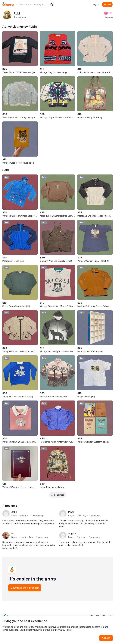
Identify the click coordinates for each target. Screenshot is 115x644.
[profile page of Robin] (7, 15)
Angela (72, 534)
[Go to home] (8, 4)
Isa (13, 534)
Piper (71, 512)
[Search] (52, 4)
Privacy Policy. (65, 630)
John (14, 512)
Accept (106, 638)
